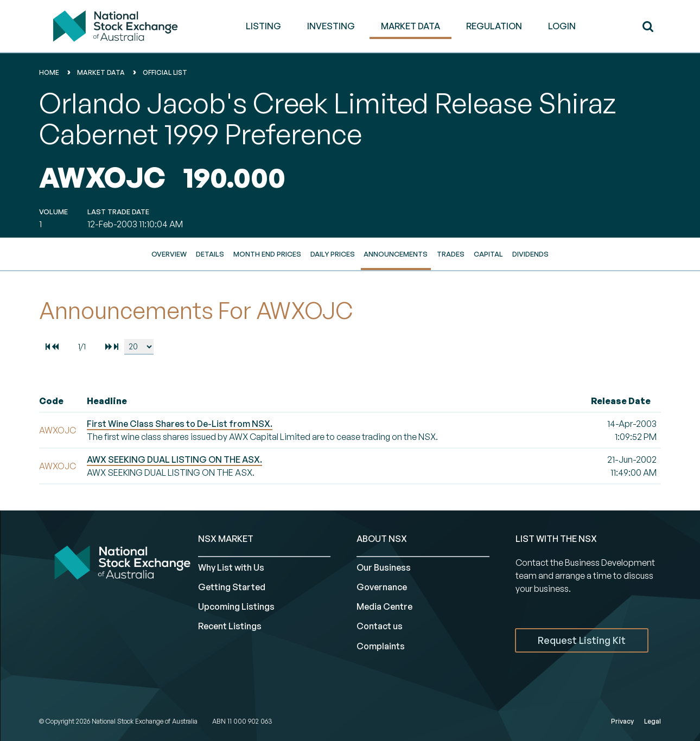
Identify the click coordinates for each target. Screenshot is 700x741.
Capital (488, 254)
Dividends (530, 254)
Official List (165, 72)
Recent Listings (230, 626)
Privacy (622, 721)
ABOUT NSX (382, 539)
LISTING (263, 26)
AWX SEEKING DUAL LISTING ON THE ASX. (174, 459)
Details (210, 254)
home (49, 72)
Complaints (381, 646)
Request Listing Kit (582, 640)
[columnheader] (61, 401)
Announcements (396, 254)
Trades (451, 254)
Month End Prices (267, 254)
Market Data (101, 72)
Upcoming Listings (236, 606)
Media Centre (384, 606)
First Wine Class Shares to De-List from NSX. (180, 424)
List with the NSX (556, 539)
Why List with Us (231, 567)
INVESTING (331, 26)
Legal (653, 721)
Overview (169, 254)
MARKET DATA (411, 26)
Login (562, 26)
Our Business (384, 567)
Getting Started (232, 587)
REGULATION (494, 26)
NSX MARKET (226, 539)
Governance (382, 587)
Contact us (380, 626)
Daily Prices (333, 254)
